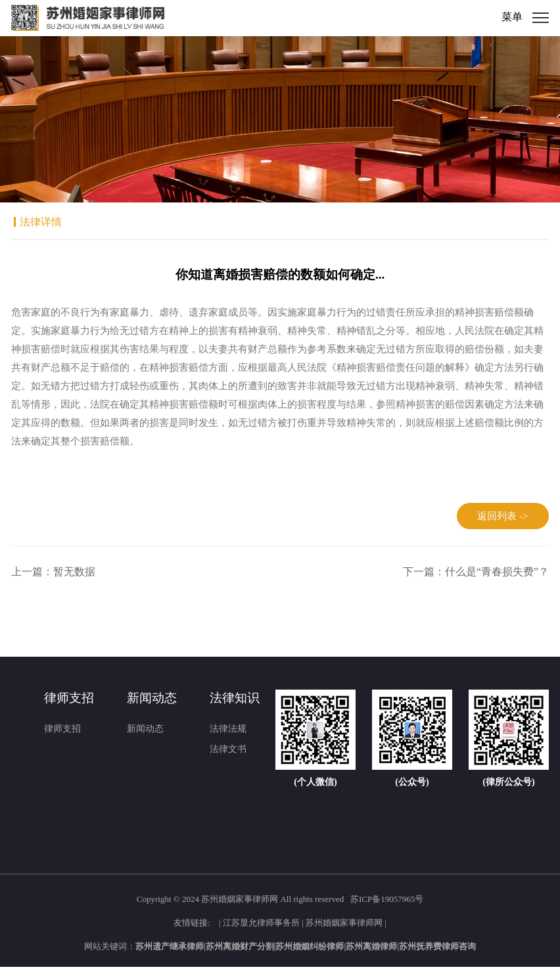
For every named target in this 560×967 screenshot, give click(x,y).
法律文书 (228, 749)
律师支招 (62, 729)
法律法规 (228, 729)
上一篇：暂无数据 (53, 572)
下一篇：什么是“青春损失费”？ (476, 572)
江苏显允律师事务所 (261, 922)
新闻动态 (145, 729)
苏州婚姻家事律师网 (344, 922)
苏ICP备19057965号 (387, 899)
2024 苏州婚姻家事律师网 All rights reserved (264, 899)
